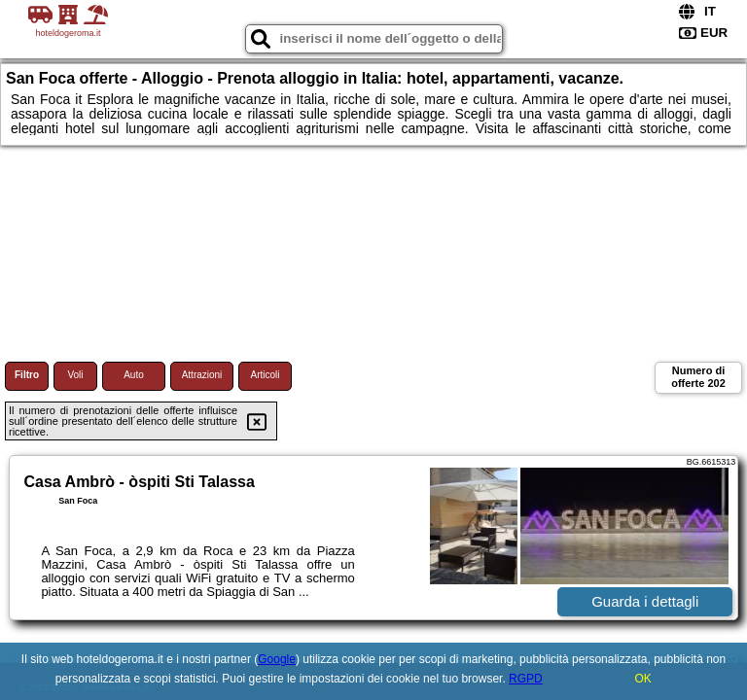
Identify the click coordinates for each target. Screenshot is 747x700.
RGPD (526, 679)
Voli (75, 375)
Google (277, 659)
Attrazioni (202, 375)
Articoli (265, 375)
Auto (134, 375)
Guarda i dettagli (645, 601)
